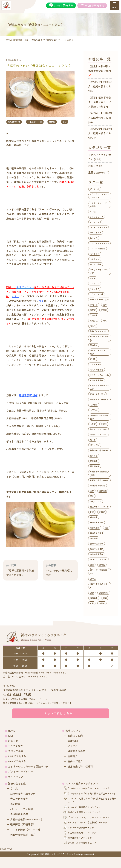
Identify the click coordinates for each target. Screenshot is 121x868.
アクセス (73, 746)
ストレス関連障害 (98, 248)
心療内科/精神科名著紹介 (99, 417)
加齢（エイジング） (98, 331)
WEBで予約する (17, 761)
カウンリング (96, 222)
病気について (14, 122)
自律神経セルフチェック (80, 838)
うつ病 (93, 211)
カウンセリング (97, 217)
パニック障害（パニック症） (99, 271)
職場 (107, 528)
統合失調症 (95, 528)
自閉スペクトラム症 (98, 559)
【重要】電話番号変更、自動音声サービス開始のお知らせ (100, 102)
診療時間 (73, 741)
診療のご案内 (75, 736)
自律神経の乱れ (97, 544)
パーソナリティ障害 (22, 809)
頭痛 (105, 598)
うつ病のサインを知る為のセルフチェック (89, 788)
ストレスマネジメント (99, 243)
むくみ (93, 278)
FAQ (10, 736)
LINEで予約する (17, 756)
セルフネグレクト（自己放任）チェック (87, 822)
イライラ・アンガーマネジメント (99, 196)
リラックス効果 (97, 294)
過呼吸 (93, 579)
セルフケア (95, 254)
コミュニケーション (98, 227)
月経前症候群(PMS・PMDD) (26, 819)
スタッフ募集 (16, 751)
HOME (12, 731)
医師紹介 (73, 756)
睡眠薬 (102, 512)
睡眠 (92, 512)
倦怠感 (104, 310)
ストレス (94, 238)
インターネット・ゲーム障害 (99, 205)
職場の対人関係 (97, 533)
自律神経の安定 (97, 549)
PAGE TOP (6, 849)
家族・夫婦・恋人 (98, 394)
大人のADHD (95, 364)
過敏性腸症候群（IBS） (98, 586)
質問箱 (52, 122)
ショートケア (96, 233)
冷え (105, 321)
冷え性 (93, 326)
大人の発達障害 (97, 370)
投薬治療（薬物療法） (99, 450)
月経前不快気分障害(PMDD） (99, 473)
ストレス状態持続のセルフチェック (85, 807)
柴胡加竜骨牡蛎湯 (98, 485)
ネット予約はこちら (58, 713)
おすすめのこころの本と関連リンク (28, 766)
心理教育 (94, 405)
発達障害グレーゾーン (99, 507)
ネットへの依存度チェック (81, 827)
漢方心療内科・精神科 (80, 766)
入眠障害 (94, 315)
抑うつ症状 (95, 445)
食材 (65, 122)
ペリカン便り (16, 746)
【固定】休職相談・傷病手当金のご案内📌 (100, 71)
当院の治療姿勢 (76, 751)
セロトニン (95, 259)
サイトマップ (16, 777)
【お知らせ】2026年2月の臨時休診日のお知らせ (100, 118)
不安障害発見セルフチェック (82, 833)
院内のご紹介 (75, 761)
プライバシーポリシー (21, 771)
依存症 (93, 310)
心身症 (93, 424)
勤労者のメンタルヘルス (99, 338)
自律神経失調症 (97, 554)
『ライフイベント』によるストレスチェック (90, 817)
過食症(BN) (104, 593)
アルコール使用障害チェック (82, 843)
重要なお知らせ (97, 172)
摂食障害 (94, 461)
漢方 (92, 491)
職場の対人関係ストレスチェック (84, 812)
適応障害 (94, 598)
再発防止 (94, 321)
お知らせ (93, 166)
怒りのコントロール (98, 429)
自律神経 (94, 538)
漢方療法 (103, 491)
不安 (92, 299)
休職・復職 (104, 299)
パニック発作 (96, 264)
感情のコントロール (98, 434)
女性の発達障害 (97, 380)
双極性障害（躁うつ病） (24, 794)
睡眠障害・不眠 (35, 122)
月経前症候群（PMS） (99, 480)
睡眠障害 (94, 517)
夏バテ (93, 359)
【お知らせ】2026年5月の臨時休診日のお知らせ (100, 86)
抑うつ (93, 440)
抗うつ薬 (94, 456)
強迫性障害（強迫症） (99, 399)
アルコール (95, 189)
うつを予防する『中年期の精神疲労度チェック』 (92, 793)
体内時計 (94, 305)
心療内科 (94, 410)
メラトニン (95, 283)
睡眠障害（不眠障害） (23, 824)
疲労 (92, 496)
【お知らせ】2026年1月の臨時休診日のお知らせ (100, 133)
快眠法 (104, 424)
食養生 (102, 603)
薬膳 (92, 565)
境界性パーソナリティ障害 (99, 352)
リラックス (95, 289)
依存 (105, 305)
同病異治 (94, 345)
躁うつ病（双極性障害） (98, 572)
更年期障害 (95, 466)
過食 (92, 593)
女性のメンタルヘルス (99, 375)
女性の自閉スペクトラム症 (99, 387)
